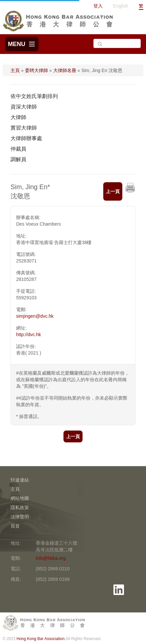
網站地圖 (20, 498)
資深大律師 (24, 107)
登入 (98, 6)
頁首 (15, 526)
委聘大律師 (36, 70)
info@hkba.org (51, 558)
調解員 (18, 159)
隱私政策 (20, 508)
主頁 (15, 70)
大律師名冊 (65, 70)
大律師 (18, 117)
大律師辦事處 (26, 138)
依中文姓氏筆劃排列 (34, 96)
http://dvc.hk (28, 334)
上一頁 (113, 191)
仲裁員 (18, 149)
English (121, 6)
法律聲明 (20, 517)
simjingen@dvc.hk (35, 316)
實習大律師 (24, 128)
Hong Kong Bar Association (40, 639)
